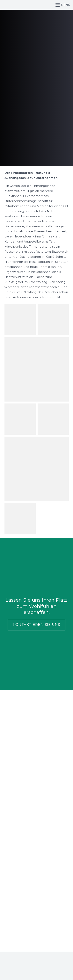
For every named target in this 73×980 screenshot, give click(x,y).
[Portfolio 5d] (53, 419)
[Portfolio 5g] (37, 369)
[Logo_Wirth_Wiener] (6, 5)
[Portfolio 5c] (20, 419)
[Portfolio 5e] (20, 320)
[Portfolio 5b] (37, 469)
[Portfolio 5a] (20, 518)
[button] (63, 5)
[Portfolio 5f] (53, 320)
